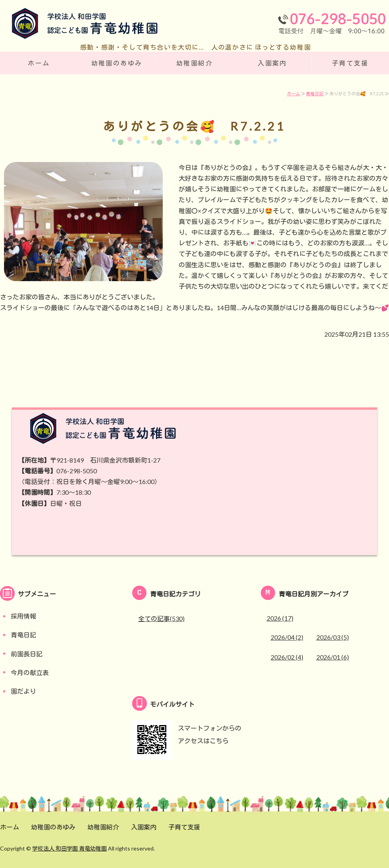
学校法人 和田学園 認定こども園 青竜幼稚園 (79, 25)
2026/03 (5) (333, 637)
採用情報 (23, 616)
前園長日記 (27, 654)
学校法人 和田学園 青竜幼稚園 (69, 848)
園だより (23, 691)
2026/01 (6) (333, 657)
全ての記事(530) (161, 618)
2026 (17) (280, 618)
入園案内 (272, 63)
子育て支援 (350, 63)
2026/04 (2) (287, 637)
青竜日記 (315, 94)
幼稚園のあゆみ (117, 63)
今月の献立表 (30, 672)
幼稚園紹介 (194, 63)
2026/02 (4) (287, 657)
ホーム (39, 63)
